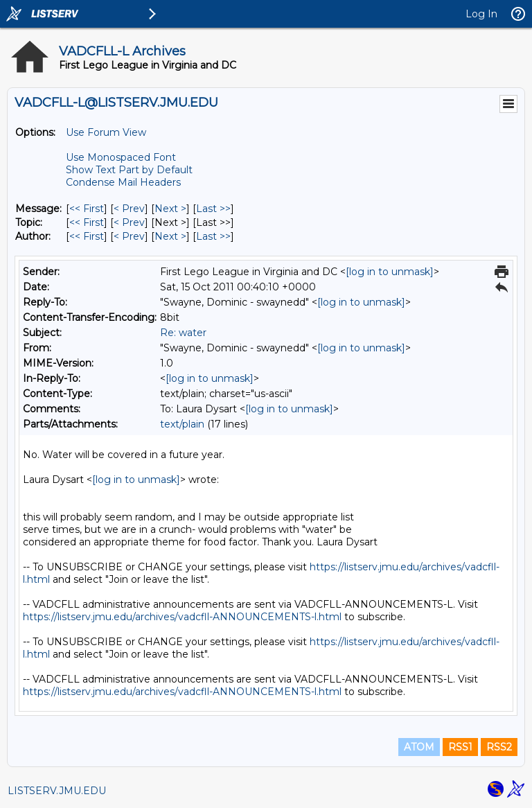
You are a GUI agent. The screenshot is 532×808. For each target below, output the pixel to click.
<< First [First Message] (87, 209)
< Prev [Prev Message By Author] (129, 236)
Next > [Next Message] (170, 209)
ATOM (419, 747)
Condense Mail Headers (123, 182)
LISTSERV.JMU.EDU (57, 791)
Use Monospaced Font (121, 157)
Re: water (183, 333)
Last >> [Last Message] (213, 209)
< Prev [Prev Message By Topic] (129, 222)
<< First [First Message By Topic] (87, 222)
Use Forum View (106, 132)
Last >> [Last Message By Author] (213, 236)
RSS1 (460, 747)
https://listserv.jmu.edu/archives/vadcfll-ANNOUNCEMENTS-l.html (182, 617)
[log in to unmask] (390, 272)
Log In (481, 14)
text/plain (182, 424)
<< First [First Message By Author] (87, 236)
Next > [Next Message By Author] (170, 236)
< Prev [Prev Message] (129, 209)
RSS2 (499, 747)
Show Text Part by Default (129, 170)
